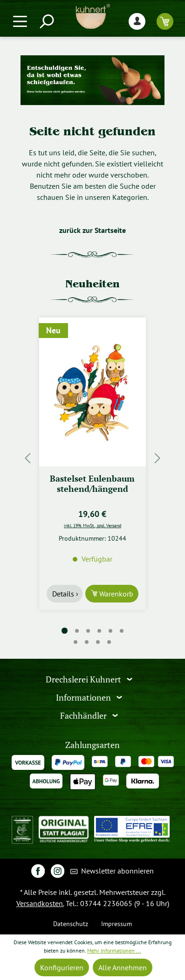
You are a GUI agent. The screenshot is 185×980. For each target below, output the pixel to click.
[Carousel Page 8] (87, 642)
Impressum (116, 924)
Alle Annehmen (123, 967)
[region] (92, 458)
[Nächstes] (158, 458)
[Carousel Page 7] (76, 642)
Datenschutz (71, 924)
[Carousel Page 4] (99, 631)
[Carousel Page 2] (77, 631)
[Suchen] (46, 21)
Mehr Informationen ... (114, 950)
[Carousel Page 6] (122, 631)
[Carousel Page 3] (88, 631)
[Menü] (20, 21)
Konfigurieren (62, 967)
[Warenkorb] (165, 21)
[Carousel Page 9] (98, 642)
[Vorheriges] (27, 458)
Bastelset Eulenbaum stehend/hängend (92, 484)
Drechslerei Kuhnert (84, 679)
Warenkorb (115, 594)
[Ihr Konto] (137, 21)
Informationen (84, 698)
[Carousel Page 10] (110, 642)
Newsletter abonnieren (112, 871)
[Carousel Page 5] (110, 631)
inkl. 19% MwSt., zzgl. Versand (92, 525)
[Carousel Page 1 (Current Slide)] (64, 631)
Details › (65, 594)
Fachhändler (84, 716)
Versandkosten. (40, 903)
